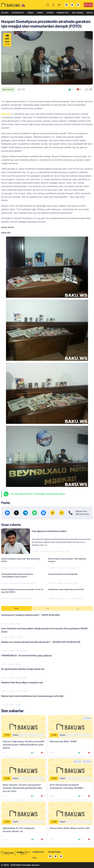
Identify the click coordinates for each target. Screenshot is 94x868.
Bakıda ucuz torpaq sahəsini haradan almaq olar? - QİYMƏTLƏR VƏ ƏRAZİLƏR (41, 642)
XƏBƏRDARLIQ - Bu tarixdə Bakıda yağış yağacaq (26, 655)
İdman (40, 13)
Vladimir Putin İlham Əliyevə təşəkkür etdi (22, 683)
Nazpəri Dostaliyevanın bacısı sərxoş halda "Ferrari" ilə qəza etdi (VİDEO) (22, 591)
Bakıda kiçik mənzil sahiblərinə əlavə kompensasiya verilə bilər (32, 696)
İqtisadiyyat (18, 13)
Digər (11, 678)
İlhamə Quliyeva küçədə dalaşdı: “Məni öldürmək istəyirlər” (67, 560)
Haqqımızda (38, 852)
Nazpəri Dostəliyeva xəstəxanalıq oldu (63, 574)
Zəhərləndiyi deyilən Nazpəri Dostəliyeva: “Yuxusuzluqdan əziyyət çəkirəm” (17, 575)
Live (88, 5)
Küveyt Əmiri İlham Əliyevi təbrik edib (70, 828)
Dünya (90, 13)
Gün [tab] (17, 608)
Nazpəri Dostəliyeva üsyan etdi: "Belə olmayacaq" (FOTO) (21, 560)
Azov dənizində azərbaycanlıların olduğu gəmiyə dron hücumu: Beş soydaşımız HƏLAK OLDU (44, 630)
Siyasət (5, 13)
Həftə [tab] (47, 608)
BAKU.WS (6, 114)
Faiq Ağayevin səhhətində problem (49, 531)
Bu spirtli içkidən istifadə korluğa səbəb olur (23, 669)
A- (87, 89)
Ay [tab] (78, 608)
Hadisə (50, 13)
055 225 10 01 (82, 514)
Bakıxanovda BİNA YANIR (63, 741)
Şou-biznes (78, 13)
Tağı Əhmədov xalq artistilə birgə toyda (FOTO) (66, 589)
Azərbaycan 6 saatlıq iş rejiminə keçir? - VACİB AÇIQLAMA (31, 615)
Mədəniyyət (63, 13)
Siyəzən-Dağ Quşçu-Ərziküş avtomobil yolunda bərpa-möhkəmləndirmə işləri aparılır (23, 745)
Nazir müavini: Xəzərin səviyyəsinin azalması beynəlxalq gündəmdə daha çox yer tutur (22, 788)
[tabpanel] (47, 660)
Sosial (31, 13)
